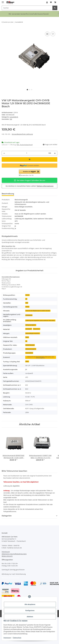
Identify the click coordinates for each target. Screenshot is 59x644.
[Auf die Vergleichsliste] (47, 34)
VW (27, 303)
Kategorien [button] (7, 516)
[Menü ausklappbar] (3, 1)
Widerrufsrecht (7, 556)
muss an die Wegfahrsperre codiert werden (38, 311)
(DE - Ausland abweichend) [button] (25, 145)
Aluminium (37, 329)
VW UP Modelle (30, 345)
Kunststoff (29, 329)
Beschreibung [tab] (8, 194)
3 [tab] (32, 90)
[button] (47, 2)
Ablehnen (30, 617)
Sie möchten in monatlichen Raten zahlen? (30, 186)
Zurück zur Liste (8, 22)
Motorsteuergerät (31, 349)
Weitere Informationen (45, 186)
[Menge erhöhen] (55, 153)
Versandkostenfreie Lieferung (22, 134)
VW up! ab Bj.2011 (31, 325)
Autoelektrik (14, 117)
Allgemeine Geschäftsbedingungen (14, 554)
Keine (27, 307)
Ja (26, 299)
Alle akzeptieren (30, 604)
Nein (27, 337)
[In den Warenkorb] (3, 29)
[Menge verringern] (4, 153)
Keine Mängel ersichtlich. (33, 333)
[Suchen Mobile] (27, 8)
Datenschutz (17, 638)
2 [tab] (29, 90)
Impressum (7, 638)
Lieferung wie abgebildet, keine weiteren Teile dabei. (40, 320)
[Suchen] (55, 8)
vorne (27, 295)
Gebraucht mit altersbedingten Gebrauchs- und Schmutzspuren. (41, 357)
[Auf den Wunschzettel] (53, 34)
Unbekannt (29, 315)
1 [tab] (27, 90)
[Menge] (27, 153)
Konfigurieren (30, 611)
